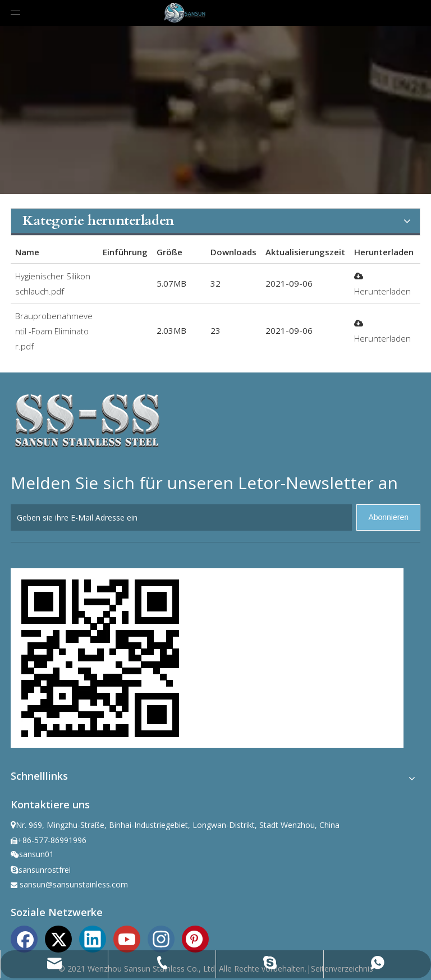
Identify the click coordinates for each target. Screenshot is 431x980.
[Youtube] (127, 938)
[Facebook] (24, 938)
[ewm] (100, 658)
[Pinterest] (195, 938)
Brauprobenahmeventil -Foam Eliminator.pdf (54, 331)
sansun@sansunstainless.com (74, 884)
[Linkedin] (93, 938)
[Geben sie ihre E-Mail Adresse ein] (181, 517)
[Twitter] (58, 938)
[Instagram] (161, 938)
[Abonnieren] (388, 517)
